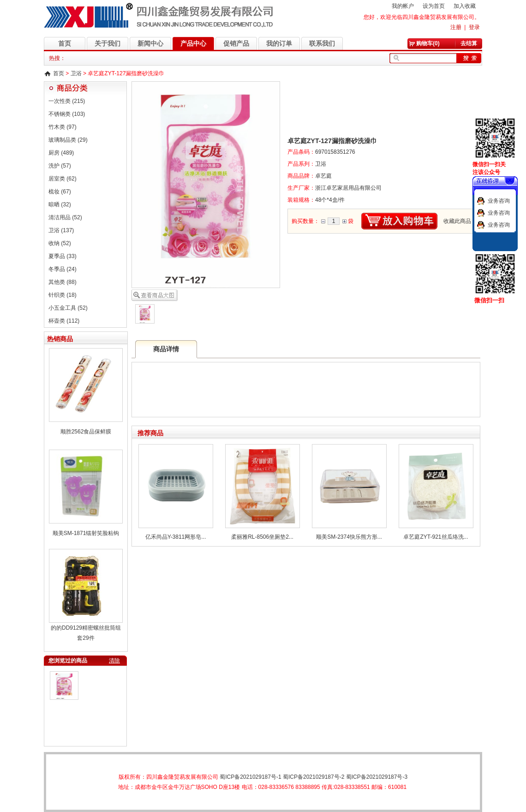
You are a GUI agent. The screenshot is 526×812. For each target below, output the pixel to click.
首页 (65, 43)
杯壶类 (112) (64, 321)
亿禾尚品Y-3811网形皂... (176, 537)
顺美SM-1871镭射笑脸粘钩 (86, 533)
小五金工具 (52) (68, 308)
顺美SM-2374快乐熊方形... (349, 537)
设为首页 (434, 6)
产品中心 (193, 43)
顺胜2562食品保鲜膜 (86, 432)
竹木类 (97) (63, 127)
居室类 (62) (63, 179)
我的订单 (279, 43)
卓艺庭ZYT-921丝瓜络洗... (436, 537)
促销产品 (236, 43)
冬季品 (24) (63, 269)
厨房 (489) (61, 153)
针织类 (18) (63, 295)
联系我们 (322, 43)
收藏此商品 (457, 221)
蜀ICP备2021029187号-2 (314, 777)
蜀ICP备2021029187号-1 (250, 777)
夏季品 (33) (63, 256)
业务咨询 (499, 201)
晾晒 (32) (60, 205)
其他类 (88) (63, 282)
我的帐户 (403, 6)
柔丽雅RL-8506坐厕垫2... (262, 537)
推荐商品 (150, 433)
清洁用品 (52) (65, 217)
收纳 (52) (60, 243)
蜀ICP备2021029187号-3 (377, 777)
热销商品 (60, 339)
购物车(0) (428, 43)
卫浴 (76, 73)
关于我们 (108, 43)
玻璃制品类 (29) (68, 140)
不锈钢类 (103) (67, 114)
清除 (114, 661)
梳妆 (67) (60, 192)
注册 (456, 27)
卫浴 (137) (61, 230)
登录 (474, 27)
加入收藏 (465, 6)
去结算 (469, 43)
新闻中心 (150, 43)
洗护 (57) (60, 166)
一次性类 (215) (67, 101)
